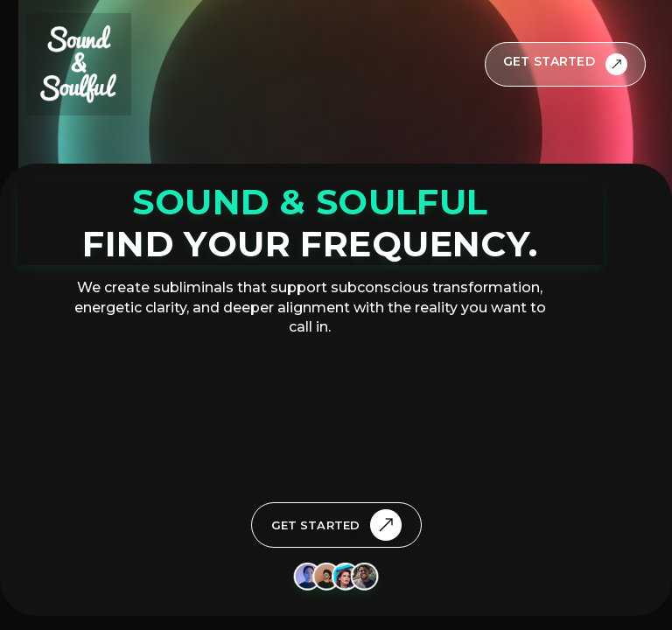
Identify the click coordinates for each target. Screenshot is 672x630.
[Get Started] (565, 64)
